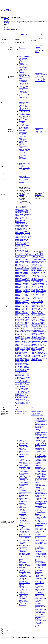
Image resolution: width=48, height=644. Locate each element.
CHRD (17, 231)
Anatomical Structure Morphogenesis (25, 117)
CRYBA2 (34, 272)
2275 (33, 407)
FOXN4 (41, 286)
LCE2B (17, 319)
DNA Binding (23, 80)
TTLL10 (40, 352)
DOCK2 (26, 239)
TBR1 (24, 382)
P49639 (23, 413)
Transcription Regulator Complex (41, 516)
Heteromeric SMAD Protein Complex (41, 615)
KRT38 (26, 272)
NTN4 (22, 344)
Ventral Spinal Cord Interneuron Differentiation (41, 490)
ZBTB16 (22, 399)
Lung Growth (23, 600)
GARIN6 (34, 288)
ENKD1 (28, 245)
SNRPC (22, 376)
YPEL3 (17, 399)
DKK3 (22, 239)
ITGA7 (38, 294)
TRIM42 (25, 390)
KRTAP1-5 (25, 277)
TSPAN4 (22, 393)
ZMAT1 (27, 401)
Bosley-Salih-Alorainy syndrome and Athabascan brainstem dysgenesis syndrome (25, 179)
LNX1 (27, 325)
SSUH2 (17, 380)
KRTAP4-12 (19, 300)
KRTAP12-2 (26, 286)
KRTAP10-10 (26, 278)
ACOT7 (18, 208)
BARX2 (38, 260)
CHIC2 (25, 230)
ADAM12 (23, 208)
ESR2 (25, 247)
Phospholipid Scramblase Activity (24, 527)
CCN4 (27, 225)
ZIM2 (23, 401)
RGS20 (22, 368)
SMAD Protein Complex (39, 587)
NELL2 (17, 341)
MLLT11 (18, 335)
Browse (6, 19)
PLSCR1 (28, 355)
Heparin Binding (23, 564)
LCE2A (27, 318)
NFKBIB (41, 316)
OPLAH (29, 346)
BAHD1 (27, 217)
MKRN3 (24, 333)
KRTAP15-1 (26, 291)
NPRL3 (34, 318)
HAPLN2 (43, 289)
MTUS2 (34, 311)
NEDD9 (18, 340)
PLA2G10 (24, 354)
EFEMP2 (18, 245)
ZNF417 (18, 402)
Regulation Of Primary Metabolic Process (40, 548)
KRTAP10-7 (19, 283)
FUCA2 (17, 256)
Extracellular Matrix (24, 451)
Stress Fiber (38, 46)
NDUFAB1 (35, 316)
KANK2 (34, 296)
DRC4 (26, 241)
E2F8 (39, 277)
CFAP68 (18, 230)
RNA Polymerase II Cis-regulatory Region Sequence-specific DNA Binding (24, 60)
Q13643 (34, 413)
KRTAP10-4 (19, 281)
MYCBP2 (40, 313)
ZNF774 (18, 404)
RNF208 (27, 368)
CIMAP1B (34, 267)
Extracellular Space (24, 570)
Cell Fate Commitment (22, 587)
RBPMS (18, 366)
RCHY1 (23, 366)
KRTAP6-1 (25, 308)
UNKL (17, 394)
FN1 (28, 253)
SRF (38, 343)
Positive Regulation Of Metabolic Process (41, 600)
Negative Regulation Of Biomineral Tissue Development (25, 573)
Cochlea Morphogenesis (23, 158)
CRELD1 (23, 234)
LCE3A (17, 321)
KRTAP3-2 (18, 297)
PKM (25, 352)
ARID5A (28, 214)
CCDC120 (25, 223)
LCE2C (22, 319)
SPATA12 (28, 376)
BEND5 (22, 219)
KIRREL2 (34, 297)
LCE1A (17, 316)
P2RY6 (21, 347)
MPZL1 (34, 308)
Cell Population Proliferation (39, 570)
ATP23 (27, 216)
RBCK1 (23, 365)
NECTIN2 (28, 338)
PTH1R (27, 360)
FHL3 (39, 35)
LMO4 (38, 303)
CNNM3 (22, 233)
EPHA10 (40, 278)
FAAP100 (23, 249)
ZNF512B (34, 360)
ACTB (37, 253)
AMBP (33, 256)
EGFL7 (23, 245)
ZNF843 (28, 404)
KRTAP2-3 (18, 294)
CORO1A (34, 271)
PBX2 (29, 347)
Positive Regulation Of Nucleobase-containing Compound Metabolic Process (41, 483)
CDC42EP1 (35, 264)
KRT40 (17, 274)
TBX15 (28, 382)
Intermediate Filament (22, 441)
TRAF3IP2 (39, 349)
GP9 (24, 258)
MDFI (29, 330)
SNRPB (17, 376)
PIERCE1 (38, 321)
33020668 (38, 195)
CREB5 (17, 234)
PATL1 (33, 319)
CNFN (17, 233)
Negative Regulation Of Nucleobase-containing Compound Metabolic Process (41, 428)
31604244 (22, 195)
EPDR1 (17, 247)
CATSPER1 (19, 223)
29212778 (43, 193)
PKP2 (43, 321)
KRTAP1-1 (23, 275)
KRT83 (17, 275)
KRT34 (27, 271)
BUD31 (17, 222)
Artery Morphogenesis (23, 139)
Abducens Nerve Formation (23, 120)
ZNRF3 (17, 405)
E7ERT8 (18, 413)
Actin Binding (39, 76)
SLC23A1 (24, 372)
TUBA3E (34, 354)
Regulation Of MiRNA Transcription (39, 559)
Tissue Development (25, 464)
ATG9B (23, 216)
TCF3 (21, 383)
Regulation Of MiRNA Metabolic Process (40, 536)
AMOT (17, 214)
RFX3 (43, 329)
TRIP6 (17, 393)
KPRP (27, 269)
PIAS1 (33, 321)
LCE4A (22, 322)
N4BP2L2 (23, 336)
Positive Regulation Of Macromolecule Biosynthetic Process (41, 555)
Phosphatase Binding (41, 563)
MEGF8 (22, 332)
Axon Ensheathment (41, 627)
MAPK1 (38, 305)
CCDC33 (18, 225)
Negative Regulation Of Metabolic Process (41, 525)
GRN (27, 260)
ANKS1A (22, 214)
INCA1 (22, 266)
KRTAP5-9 (18, 308)
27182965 (22, 203)
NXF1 (17, 346)
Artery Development (25, 149)
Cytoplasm (38, 49)
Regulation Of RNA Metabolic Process (41, 457)
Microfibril (22, 494)
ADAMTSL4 (27, 209)
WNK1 (38, 357)
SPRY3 (17, 379)
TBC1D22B (40, 344)
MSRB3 (38, 310)
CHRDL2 (22, 231)
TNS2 (29, 387)
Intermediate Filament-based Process (23, 515)
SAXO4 (27, 369)
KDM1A (23, 269)
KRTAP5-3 (25, 305)
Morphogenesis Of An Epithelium (24, 532)
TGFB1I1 (27, 385)
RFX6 (33, 330)
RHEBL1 (38, 330)
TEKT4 (25, 383)
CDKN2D (34, 266)
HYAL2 (34, 292)
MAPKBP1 (24, 330)
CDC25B (39, 263)
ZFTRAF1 (18, 401)
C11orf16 (23, 222)
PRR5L (34, 325)
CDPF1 (22, 228)
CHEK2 (40, 266)
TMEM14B (35, 347)
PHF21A (42, 319)
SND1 (28, 374)
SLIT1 (29, 372)
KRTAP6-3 (25, 310)
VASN (21, 394)
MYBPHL (34, 313)
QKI (42, 325)
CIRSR (27, 231)
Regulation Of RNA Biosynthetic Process (41, 460)
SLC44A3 (41, 336)
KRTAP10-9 (19, 285)
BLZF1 (17, 220)
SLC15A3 (18, 372)
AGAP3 (18, 211)
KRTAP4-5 (25, 302)
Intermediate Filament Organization (22, 489)
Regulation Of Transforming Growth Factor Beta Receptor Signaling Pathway (24, 553)
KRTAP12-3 (19, 288)
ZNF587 (23, 402)
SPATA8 (39, 341)
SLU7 (33, 338)
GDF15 (17, 258)
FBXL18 (40, 285)
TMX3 (33, 349)
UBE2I (33, 355)
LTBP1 (27, 327)
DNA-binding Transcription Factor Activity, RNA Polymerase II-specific (25, 68)
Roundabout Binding (25, 566)
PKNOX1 (18, 354)
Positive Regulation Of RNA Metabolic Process (41, 512)
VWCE (22, 396)
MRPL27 (43, 308)
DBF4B (23, 238)
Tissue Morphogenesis (23, 562)
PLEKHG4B (41, 322)
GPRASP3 (18, 260)
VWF (26, 396)
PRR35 (43, 324)
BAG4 (23, 217)
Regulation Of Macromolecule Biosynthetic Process (41, 520)
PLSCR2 (18, 357)
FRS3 (27, 255)
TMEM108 (43, 346)
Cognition (22, 144)
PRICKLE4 (19, 358)
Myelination (38, 617)
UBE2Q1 (38, 355)
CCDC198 (43, 261)
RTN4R (22, 369)
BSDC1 (27, 220)
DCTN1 (28, 238)
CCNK (21, 227)
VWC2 (25, 394)
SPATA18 (18, 377)
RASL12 (34, 329)
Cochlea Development (23, 155)
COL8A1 (27, 233)
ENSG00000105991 (21, 411)
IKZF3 (33, 294)
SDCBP (20, 371)
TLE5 (26, 387)
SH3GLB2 (34, 335)
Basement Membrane (25, 492)
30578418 (38, 198)
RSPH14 (43, 330)
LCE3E (17, 322)
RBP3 (28, 365)
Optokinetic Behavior (25, 115)
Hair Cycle (22, 453)
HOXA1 (23, 35)
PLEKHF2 (34, 322)
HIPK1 (33, 291)
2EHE (42, 415)
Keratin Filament (24, 443)
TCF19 (17, 383)
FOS (33, 286)
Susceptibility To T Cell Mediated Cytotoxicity (24, 597)
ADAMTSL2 (19, 209)
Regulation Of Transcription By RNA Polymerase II (24, 108)
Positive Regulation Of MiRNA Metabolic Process (41, 611)
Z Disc (37, 52)
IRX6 (17, 267)
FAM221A (25, 250)
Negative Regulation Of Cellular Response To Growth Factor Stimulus (25, 537)
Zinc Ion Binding (40, 79)
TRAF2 (22, 388)
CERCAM (27, 228)
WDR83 (18, 398)
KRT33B (22, 271)
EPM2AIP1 (35, 280)
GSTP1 (17, 261)
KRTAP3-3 (25, 297)
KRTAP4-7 (18, 303)
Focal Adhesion (39, 50)
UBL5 (27, 393)
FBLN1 (17, 252)
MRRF (33, 310)
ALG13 (17, 213)
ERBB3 (41, 280)
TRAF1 (17, 388)
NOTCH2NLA (19, 343)
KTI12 (41, 300)
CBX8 (38, 261)
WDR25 (34, 357)
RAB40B (40, 327)
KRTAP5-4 (18, 307)
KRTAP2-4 (25, 294)
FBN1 (17, 253)
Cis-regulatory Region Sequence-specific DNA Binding (40, 574)
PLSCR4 (28, 357)
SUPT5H (34, 344)
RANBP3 (18, 365)
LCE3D (27, 321)
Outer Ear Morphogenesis (23, 123)
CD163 (25, 227)
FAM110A (34, 283)
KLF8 (33, 299)
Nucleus (21, 50)
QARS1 (25, 361)
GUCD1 (22, 261)
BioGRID (7, 29)
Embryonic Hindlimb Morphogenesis (25, 577)
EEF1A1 (18, 244)
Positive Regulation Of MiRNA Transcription (41, 580)
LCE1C (27, 316)
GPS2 (23, 260)
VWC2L (18, 396)
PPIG (39, 324)
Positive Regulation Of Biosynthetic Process (41, 531)
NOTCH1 (28, 341)
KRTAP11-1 (26, 285)
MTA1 (43, 310)
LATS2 (38, 302)
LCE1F (22, 318)
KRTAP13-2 (19, 289)
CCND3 (34, 263)
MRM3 (38, 308)
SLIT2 (17, 374)
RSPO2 (17, 369)
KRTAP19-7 (26, 292)
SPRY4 (22, 379)
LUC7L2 (27, 329)
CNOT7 (39, 269)
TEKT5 (17, 385)
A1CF (33, 253)
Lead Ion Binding (24, 594)
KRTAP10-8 (26, 283)
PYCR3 (21, 361)
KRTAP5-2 (18, 305)
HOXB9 (27, 263)
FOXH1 (18, 255)
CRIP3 (44, 271)
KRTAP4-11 (25, 299)
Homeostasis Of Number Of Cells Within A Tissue (40, 595)
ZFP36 (40, 358)
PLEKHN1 (18, 355)
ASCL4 (34, 260)
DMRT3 (40, 275)
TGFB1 (22, 385)
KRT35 (17, 272)
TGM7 (17, 387)
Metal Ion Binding (40, 81)
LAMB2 (23, 314)
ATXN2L (18, 217)
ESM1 (22, 247)
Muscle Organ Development (39, 129)
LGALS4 (24, 324)
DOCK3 (18, 241)
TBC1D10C (19, 382)
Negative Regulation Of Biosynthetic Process (41, 495)
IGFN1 (17, 266)
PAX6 (25, 347)
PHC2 (37, 319)
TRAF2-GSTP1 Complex (23, 590)
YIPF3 (27, 398)
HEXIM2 (18, 263)
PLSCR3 (23, 357)
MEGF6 (18, 332)
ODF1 (21, 346)
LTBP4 (22, 329)
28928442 (28, 203)
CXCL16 (22, 236)
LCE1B (22, 316)
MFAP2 (27, 332)
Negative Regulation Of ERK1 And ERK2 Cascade (25, 523)
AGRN (22, 211)
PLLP (23, 355)
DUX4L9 (34, 277)
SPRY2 (28, 377)
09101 (33, 409)
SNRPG (34, 341)
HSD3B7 (20, 264)
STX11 (22, 380)
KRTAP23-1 (19, 296)
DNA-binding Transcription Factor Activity (25, 83)
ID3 (24, 264)
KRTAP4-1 (18, 299)
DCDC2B (40, 274)
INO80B (26, 266)
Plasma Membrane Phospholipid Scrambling (24, 542)
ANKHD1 (39, 256)
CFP (22, 230)
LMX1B (22, 325)
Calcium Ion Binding (25, 476)
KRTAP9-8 (25, 313)
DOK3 (22, 241)
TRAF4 (27, 388)
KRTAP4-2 (26, 300)
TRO (42, 350)
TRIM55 (18, 391)
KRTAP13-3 (26, 289)
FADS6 (45, 281)
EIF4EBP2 (34, 278)
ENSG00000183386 (37, 411)
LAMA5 (18, 314)
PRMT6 (24, 358)
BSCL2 (22, 220)
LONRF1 (18, 327)
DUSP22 (27, 242)
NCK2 (22, 338)
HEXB (27, 261)
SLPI (21, 374)
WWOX (23, 398)
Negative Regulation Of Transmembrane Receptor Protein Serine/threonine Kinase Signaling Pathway (25, 471)
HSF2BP (43, 291)
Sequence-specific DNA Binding (24, 92)
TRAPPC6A (19, 390)
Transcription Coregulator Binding (41, 540)
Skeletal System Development (23, 604)
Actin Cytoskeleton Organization (40, 132)
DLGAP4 (34, 275)
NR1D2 (17, 344)
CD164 (17, 228)
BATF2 (17, 219)
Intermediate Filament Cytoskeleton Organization (22, 510)
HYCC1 (39, 292)
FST (30, 255)
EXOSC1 (34, 281)
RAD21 (45, 327)
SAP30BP (38, 332)
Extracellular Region (25, 530)
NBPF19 (18, 338)
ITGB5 (42, 294)
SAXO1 (44, 332)
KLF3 (44, 297)
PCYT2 (28, 349)
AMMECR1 (27, 213)
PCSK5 (17, 349)
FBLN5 (27, 252)
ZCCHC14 (34, 358)
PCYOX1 (23, 349)
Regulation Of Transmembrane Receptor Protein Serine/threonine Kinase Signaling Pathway (24, 482)
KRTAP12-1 (19, 286)
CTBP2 (43, 272)
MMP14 (34, 307)
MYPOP (18, 336)
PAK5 (42, 318)
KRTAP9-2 (18, 311)
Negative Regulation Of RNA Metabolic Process (41, 421)
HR (16, 264)
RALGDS (24, 363)
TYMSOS (44, 354)
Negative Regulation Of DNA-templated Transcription (41, 434)
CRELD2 (28, 234)
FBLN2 (22, 252)
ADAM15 (42, 253)
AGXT (26, 211)
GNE (21, 258)
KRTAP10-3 (27, 280)
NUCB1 (26, 344)
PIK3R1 (23, 350)
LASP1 (28, 314)
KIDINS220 (40, 296)
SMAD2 (38, 338)
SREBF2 (34, 343)
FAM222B (41, 283)
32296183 (7, 23)
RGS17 (27, 366)
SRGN (42, 343)
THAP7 (22, 387)
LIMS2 (17, 325)
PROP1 (17, 360)
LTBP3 (17, 329)
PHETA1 (18, 350)
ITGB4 (21, 267)
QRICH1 (34, 327)
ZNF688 (28, 402)
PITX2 (21, 352)
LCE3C (22, 321)
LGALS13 (18, 324)
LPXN (23, 327)
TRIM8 (28, 391)
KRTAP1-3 (18, 277)
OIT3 (25, 346)
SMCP (24, 374)
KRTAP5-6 (25, 307)
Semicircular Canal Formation (24, 151)
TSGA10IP (35, 352)
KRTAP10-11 (19, 280)
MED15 (43, 305)
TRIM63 (23, 391)
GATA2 (44, 288)
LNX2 (33, 305)
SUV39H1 (27, 380)
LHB (42, 302)
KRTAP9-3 (25, 311)
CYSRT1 (18, 238)
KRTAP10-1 (19, 278)
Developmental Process (23, 505)
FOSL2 (36, 286)
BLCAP (27, 219)
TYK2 (39, 354)
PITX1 (17, 352)
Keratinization (23, 445)
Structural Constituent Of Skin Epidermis (24, 461)
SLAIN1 (43, 335)
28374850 (27, 189)
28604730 (22, 200)
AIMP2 (41, 255)
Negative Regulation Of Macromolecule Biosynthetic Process (41, 476)
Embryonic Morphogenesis (23, 568)
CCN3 (23, 225)
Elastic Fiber (22, 548)
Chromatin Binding (40, 528)
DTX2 (17, 242)
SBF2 (38, 333)
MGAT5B (18, 333)
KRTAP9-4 (18, 313)
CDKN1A (41, 264)
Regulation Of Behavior (23, 142)
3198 (17, 407)
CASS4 (34, 261)
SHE (39, 335)
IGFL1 (28, 264)
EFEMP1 (23, 244)
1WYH (33, 415)
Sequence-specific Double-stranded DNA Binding (24, 96)
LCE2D (27, 319)
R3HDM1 (18, 363)
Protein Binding (23, 86)
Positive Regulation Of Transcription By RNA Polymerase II (24, 127)
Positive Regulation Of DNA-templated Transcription (41, 504)
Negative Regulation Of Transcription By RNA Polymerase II (41, 443)
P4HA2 (38, 318)
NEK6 (22, 340)
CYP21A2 (28, 236)
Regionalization (23, 602)
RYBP (33, 332)
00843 (17, 409)
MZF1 (44, 314)
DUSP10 (22, 242)
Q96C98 (39, 413)
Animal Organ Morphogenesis (23, 519)
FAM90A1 (34, 285)
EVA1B (17, 249)
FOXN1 (22, 255)
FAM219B (18, 250)
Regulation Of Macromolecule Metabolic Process (40, 605)
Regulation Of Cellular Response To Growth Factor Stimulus (25, 501)
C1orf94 (43, 260)
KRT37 (22, 272)
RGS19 (17, 368)
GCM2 (27, 256)
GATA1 (22, 256)
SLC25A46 (35, 336)
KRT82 (26, 274)
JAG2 (25, 267)
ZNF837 (23, 404)
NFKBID (23, 341)
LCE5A (27, 322)
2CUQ (38, 415)
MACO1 (18, 330)
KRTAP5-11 (25, 303)
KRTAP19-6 (19, 292)
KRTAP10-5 (26, 281)
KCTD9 (18, 269)
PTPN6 (38, 325)
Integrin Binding (23, 465)
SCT (17, 371)
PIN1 (27, 350)
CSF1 (39, 272)
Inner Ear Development (23, 136)
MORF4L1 (40, 307)
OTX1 (17, 347)
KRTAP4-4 (18, 302)
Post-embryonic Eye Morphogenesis (24, 581)
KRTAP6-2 (18, 310)
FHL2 (45, 285)
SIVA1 (25, 371)
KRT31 (17, 271)
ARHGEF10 (35, 258)
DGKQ (17, 239)
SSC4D (26, 379)
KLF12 (40, 297)
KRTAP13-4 (19, 291)
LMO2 (33, 303)
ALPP (22, 213)
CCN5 (17, 227)
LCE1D (17, 318)
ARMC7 (18, 216)
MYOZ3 (34, 314)
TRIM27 (34, 350)
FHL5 (24, 253)
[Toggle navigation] (1, 15)
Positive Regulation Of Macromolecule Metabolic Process (41, 566)
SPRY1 (23, 377)
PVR (17, 361)
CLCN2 (40, 267)
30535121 (22, 192)
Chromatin (22, 48)
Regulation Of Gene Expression (41, 508)
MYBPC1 (39, 311)
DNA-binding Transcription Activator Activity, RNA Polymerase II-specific (25, 75)
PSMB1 (22, 360)
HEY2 (23, 263)
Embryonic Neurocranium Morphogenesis (23, 132)
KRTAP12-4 (26, 288)
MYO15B (23, 335)
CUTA (17, 236)
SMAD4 (34, 340)
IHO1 (43, 292)
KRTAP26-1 (26, 296)
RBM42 (39, 329)
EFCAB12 (44, 277)
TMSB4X (41, 347)
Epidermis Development (23, 449)
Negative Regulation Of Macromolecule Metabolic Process (41, 472)
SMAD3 (43, 338)
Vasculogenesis (23, 592)
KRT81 (22, 274)
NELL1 (26, 340)
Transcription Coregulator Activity (41, 74)
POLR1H (34, 324)
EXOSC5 (40, 281)
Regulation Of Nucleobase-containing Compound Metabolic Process (40, 465)
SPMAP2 (44, 341)
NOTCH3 (27, 343)
